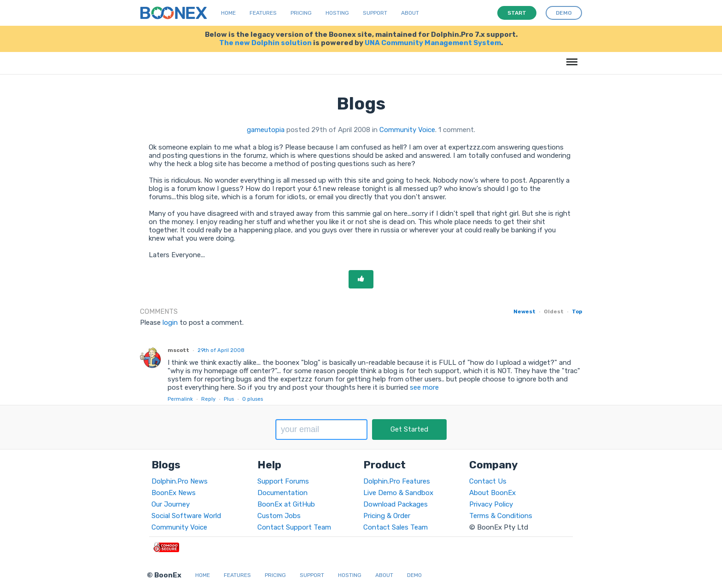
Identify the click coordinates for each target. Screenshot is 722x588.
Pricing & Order (387, 516)
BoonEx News (174, 493)
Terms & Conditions (501, 516)
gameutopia (266, 130)
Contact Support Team (294, 527)
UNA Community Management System (433, 43)
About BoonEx (492, 493)
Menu (570, 57)
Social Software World (186, 516)
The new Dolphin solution (265, 43)
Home (228, 13)
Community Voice (407, 130)
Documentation (282, 493)
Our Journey (171, 504)
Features (263, 13)
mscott (178, 350)
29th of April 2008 (221, 350)
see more (423, 387)
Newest (524, 311)
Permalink (180, 399)
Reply (208, 399)
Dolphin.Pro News (180, 481)
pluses (253, 399)
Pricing (301, 13)
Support (375, 13)
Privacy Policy (491, 504)
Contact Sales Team (396, 527)
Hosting (337, 13)
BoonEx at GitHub (286, 504)
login (170, 323)
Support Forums (283, 481)
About (410, 13)
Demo (414, 575)
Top (577, 311)
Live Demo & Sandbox (398, 493)
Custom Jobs (279, 516)
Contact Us (488, 481)
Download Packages (396, 504)
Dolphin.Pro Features (397, 481)
